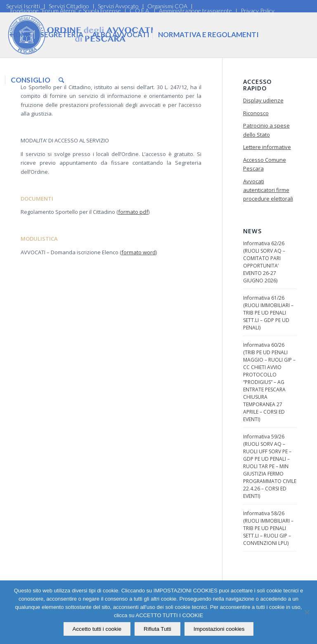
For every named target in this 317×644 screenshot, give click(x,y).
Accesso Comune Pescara (265, 164)
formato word (138, 252)
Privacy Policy (258, 11)
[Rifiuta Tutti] (307, 612)
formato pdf (133, 212)
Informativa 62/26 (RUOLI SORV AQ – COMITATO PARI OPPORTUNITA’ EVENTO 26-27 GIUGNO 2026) (264, 262)
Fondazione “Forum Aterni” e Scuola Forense (66, 11)
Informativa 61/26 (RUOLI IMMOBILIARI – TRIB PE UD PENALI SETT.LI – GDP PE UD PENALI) (268, 313)
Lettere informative (267, 147)
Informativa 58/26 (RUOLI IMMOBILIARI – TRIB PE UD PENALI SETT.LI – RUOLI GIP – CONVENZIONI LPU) (268, 528)
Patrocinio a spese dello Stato (266, 130)
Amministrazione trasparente (195, 11)
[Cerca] (61, 80)
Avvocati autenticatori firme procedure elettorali (268, 190)
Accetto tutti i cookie (97, 629)
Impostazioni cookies (219, 629)
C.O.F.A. (140, 11)
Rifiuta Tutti (157, 629)
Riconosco (256, 113)
